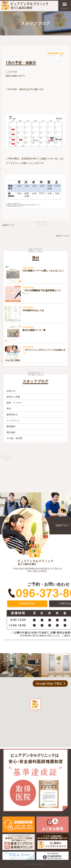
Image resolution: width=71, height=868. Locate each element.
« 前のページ (8, 225)
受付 (61, 56)
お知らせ (11, 391)
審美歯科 (11, 426)
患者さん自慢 (13, 397)
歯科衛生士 (12, 414)
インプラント (13, 421)
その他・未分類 (14, 438)
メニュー (65, 6)
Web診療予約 (27, 604)
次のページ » (63, 236)
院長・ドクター (14, 403)
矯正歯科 (11, 432)
